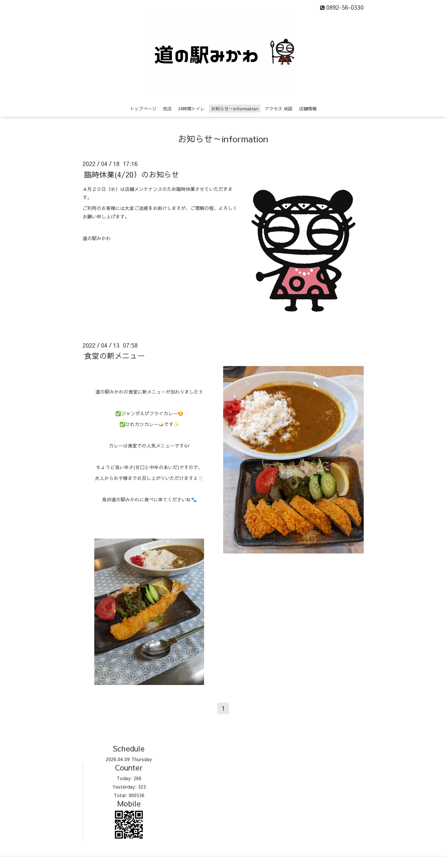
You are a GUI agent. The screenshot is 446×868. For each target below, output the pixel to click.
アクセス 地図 (279, 108)
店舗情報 (308, 108)
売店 (167, 108)
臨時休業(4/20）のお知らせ (132, 174)
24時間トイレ (191, 108)
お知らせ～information (235, 108)
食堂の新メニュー (115, 356)
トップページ (143, 108)
